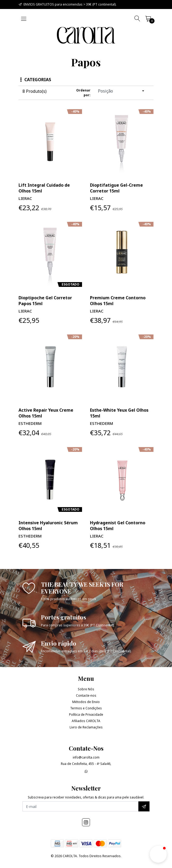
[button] (158, 854)
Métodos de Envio (86, 702)
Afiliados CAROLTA (86, 721)
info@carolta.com (86, 757)
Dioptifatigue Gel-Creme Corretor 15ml (116, 188)
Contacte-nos (86, 695)
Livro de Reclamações (86, 727)
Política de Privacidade (86, 715)
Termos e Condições (86, 708)
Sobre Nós (86, 689)
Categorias (36, 80)
